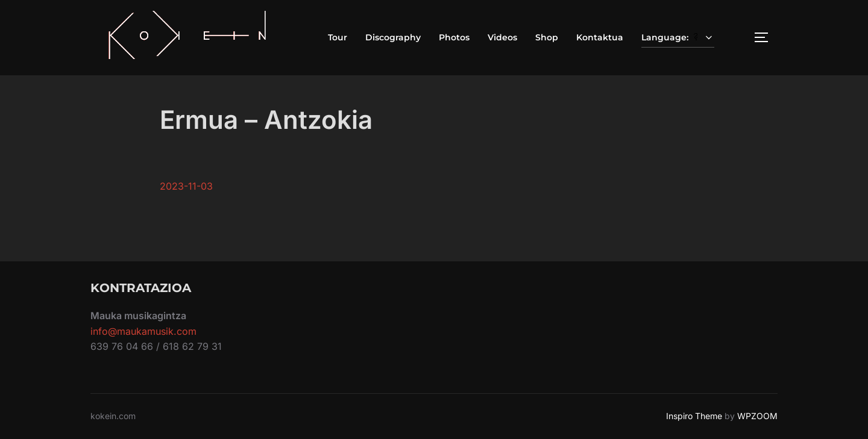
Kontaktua (600, 37)
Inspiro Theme (694, 416)
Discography (393, 37)
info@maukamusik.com (143, 331)
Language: (678, 37)
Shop (547, 37)
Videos (502, 37)
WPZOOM (757, 416)
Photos (454, 37)
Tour (338, 37)
